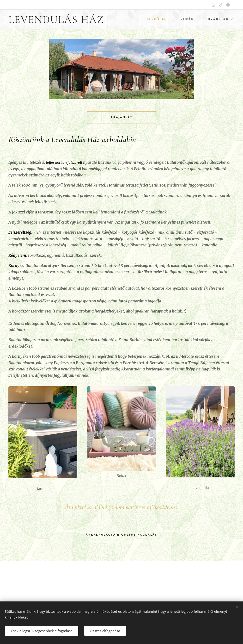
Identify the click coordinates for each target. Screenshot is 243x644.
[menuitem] (156, 19)
